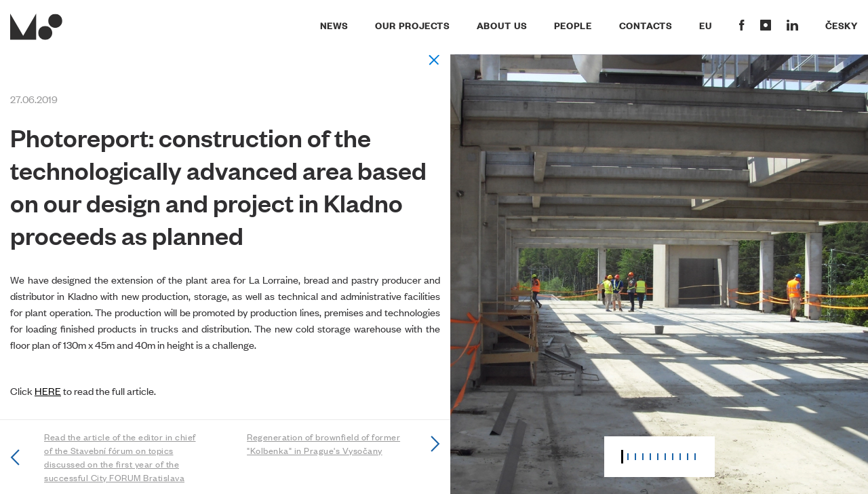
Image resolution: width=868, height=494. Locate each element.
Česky (842, 25)
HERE (48, 391)
